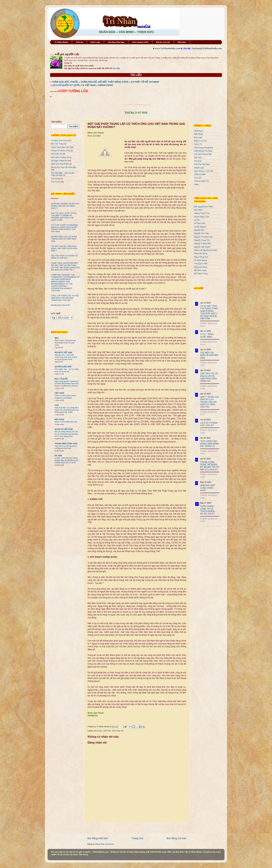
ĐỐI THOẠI (59, 419)
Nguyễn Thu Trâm (202, 233)
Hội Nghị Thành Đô (59, 161)
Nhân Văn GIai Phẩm (60, 164)
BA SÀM (58, 456)
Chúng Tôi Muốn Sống (61, 151)
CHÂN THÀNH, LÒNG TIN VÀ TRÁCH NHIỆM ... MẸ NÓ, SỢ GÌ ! (209, 510)
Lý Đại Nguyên (200, 227)
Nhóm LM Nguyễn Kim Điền (206, 250)
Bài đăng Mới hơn (98, 838)
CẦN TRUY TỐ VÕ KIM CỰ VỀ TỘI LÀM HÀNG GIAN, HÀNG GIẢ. (209, 377)
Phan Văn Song (201, 253)
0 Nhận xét (205, 323)
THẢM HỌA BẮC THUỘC (65, 82)
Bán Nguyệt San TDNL (204, 207)
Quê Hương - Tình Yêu (204, 171)
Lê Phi (197, 220)
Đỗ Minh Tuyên (201, 270)
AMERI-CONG (105, 85)
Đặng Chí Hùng (201, 267)
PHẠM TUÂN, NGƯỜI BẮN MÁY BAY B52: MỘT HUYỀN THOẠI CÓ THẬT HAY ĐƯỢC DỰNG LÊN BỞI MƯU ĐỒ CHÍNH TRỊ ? (65, 266)
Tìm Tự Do (56, 182)
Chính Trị (198, 144)
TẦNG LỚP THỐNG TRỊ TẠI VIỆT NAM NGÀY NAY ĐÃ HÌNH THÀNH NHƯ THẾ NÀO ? (65, 298)
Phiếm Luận (199, 168)
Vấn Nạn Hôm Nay (116, 42)
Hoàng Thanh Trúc (202, 213)
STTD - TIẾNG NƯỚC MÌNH (207, 336)
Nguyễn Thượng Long (203, 237)
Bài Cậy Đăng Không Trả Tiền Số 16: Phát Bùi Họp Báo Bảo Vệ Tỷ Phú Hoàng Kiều (67, 434)
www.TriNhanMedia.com (167, 48)
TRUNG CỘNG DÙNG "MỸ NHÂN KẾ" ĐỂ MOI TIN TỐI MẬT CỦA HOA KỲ (210, 466)
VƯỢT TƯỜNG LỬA (73, 91)
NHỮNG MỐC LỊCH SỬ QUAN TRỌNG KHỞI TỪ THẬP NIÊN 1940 (64, 239)
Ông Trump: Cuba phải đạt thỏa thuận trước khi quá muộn (65, 343)
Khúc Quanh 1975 (140, 42)
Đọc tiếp (116, 68)
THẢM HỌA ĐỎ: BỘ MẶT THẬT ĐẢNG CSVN (105, 82)
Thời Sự (79, 42)
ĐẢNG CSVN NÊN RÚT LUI (66, 422)
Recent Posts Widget (214, 526)
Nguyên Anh (199, 230)
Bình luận (98, 731)
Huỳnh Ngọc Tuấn (202, 217)
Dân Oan (198, 158)
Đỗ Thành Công (201, 274)
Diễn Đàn (182, 42)
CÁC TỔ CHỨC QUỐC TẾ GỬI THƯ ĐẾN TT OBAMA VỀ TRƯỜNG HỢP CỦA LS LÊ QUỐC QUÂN (64, 217)
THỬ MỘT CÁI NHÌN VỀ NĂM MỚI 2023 (209, 355)
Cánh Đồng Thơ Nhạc (203, 151)
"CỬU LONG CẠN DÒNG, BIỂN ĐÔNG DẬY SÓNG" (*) (210, 444)
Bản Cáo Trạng (57, 144)
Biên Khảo (198, 134)
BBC (57, 338)
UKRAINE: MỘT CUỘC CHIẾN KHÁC (208, 488)
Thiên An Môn (200, 174)
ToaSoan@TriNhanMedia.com (207, 48)
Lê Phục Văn (200, 223)
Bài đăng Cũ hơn (177, 838)
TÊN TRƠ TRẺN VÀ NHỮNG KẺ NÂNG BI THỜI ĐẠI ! (64, 257)
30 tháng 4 (199, 131)
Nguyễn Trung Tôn (202, 240)
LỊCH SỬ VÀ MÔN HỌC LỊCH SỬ (209, 424)
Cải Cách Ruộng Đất (203, 154)
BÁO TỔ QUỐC (61, 379)
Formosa (198, 161)
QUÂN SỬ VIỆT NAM (64, 429)
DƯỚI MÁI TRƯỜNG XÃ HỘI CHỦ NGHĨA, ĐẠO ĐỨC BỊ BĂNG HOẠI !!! (65, 206)
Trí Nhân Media (61, 42)
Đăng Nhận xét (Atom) (105, 844)
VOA (57, 405)
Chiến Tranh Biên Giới (60, 147)
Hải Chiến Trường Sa (60, 157)
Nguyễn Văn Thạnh (202, 247)
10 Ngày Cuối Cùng (59, 140)
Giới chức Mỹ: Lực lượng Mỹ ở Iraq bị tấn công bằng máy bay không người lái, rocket (67, 410)
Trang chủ (137, 838)
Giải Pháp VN (118, 731)
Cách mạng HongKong (204, 148)
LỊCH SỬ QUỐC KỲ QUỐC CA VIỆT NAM (74, 85)
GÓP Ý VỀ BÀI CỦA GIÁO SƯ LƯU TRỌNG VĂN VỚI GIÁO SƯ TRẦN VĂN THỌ (209, 402)
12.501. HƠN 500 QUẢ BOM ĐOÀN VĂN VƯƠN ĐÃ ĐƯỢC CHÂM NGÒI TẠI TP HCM (67, 460)
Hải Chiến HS (57, 154)
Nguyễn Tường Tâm (203, 243)
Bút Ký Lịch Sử (163, 42)
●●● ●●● (54, 91)
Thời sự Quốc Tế (201, 181)
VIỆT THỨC (59, 393)
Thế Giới (198, 178)
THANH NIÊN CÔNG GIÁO (66, 444)
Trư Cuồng (56, 178)
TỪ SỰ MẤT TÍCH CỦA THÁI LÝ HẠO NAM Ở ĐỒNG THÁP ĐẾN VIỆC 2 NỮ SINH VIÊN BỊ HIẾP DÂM (209, 312)
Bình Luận (95, 42)
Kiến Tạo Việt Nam (202, 164)
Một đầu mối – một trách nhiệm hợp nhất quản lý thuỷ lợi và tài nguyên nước (66, 357)
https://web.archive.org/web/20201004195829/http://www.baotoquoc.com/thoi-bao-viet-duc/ (67, 384)
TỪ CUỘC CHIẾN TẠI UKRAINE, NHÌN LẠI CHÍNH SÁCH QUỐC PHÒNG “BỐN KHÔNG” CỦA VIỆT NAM (65, 228)
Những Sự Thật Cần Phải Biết (63, 167)
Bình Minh (198, 210)
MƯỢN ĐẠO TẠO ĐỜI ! (61, 305)
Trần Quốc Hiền (201, 264)
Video (196, 184)
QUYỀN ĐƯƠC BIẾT (63, 367)
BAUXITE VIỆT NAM (63, 352)
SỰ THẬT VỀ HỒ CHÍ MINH (145, 82)
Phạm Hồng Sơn (201, 257)
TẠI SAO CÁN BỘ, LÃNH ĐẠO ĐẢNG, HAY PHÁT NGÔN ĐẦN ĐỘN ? (64, 248)
